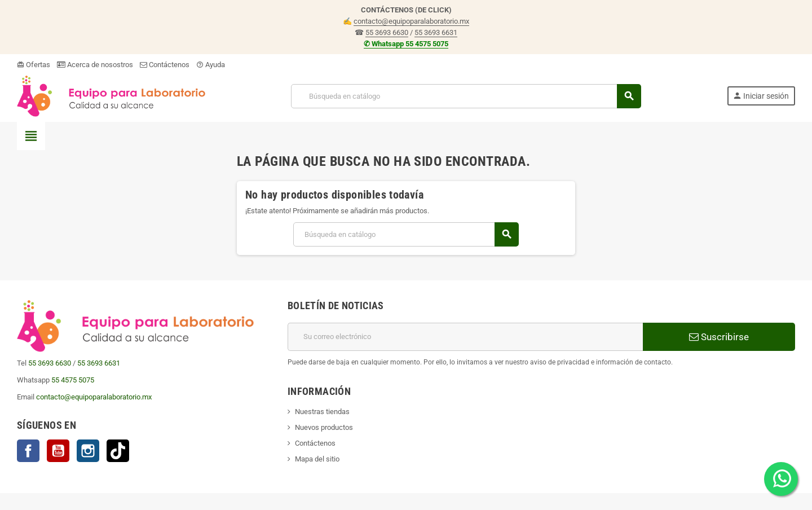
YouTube (58, 451)
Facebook (28, 451)
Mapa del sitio (317, 459)
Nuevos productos (324, 427)
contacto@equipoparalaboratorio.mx (411, 21)
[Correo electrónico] (465, 337)
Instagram (88, 451)
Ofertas (34, 65)
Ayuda (211, 65)
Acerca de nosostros (95, 65)
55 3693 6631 (436, 32)
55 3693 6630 (387, 32)
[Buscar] (465, 96)
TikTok (118, 451)
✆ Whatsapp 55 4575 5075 (406, 44)
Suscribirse (719, 337)
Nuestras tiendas (322, 412)
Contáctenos (165, 65)
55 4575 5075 (73, 380)
